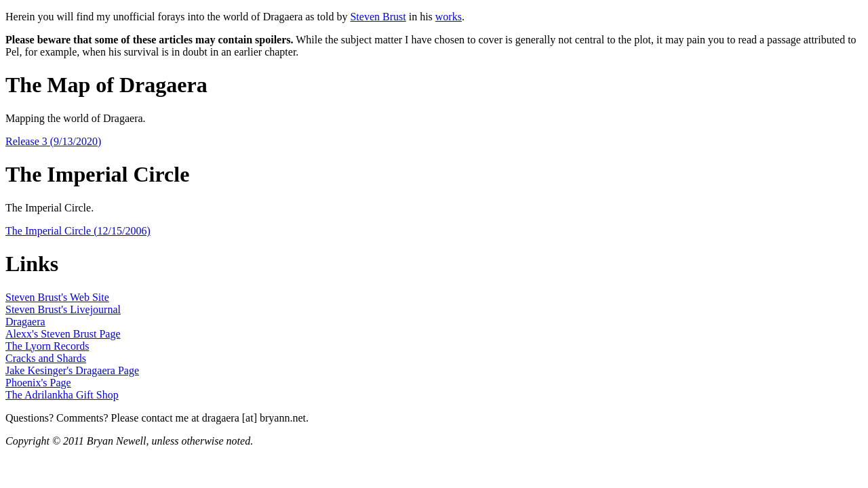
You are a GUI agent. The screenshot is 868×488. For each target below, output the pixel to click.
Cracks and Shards (46, 358)
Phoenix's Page (38, 383)
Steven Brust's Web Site (57, 297)
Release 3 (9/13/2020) (53, 141)
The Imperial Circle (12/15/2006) (78, 231)
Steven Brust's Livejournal (63, 309)
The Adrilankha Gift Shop (62, 395)
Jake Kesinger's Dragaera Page (72, 370)
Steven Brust (378, 17)
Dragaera (25, 322)
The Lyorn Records (47, 346)
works (449, 17)
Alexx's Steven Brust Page (63, 334)
